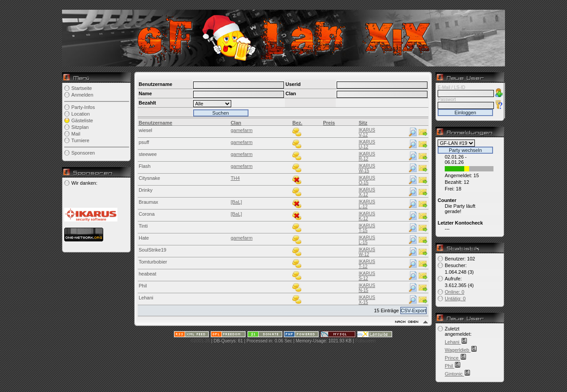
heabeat (148, 274)
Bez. (297, 123)
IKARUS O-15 (367, 180)
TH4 (235, 178)
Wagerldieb (458, 350)
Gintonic (454, 374)
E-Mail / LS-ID (451, 87)
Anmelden (82, 95)
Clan (236, 123)
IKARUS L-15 (367, 240)
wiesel (146, 130)
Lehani (146, 298)
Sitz (363, 123)
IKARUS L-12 (367, 204)
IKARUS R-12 (367, 156)
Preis (329, 123)
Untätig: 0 (455, 299)
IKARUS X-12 (367, 192)
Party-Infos (83, 107)
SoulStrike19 (152, 250)
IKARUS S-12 (367, 276)
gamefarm (242, 130)
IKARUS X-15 (367, 300)
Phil (143, 286)
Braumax (148, 202)
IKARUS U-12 (367, 144)
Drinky (146, 190)
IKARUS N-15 (367, 288)
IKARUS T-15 (367, 228)
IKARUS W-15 (367, 168)
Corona (147, 214)
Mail (76, 134)
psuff (144, 142)
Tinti (143, 226)
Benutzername (155, 123)
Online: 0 (454, 292)
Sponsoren (83, 153)
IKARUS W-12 (367, 252)
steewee (148, 154)
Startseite (82, 88)
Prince (452, 358)
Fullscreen (365, 341)
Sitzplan (80, 127)
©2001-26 (200, 341)
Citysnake (149, 178)
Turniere (80, 140)
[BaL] (237, 202)
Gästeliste (82, 120)
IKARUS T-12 (367, 264)
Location (81, 114)
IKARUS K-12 (367, 216)
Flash (145, 166)
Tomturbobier (153, 262)
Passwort (447, 99)
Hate (144, 238)
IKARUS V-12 (367, 132)
